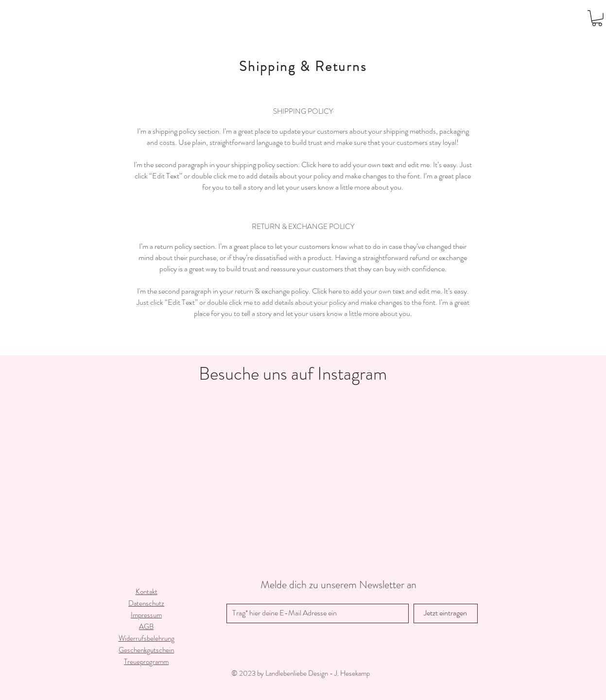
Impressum (146, 615)
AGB (146, 627)
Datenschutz (146, 603)
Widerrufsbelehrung (147, 638)
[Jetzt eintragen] (446, 613)
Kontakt (147, 592)
